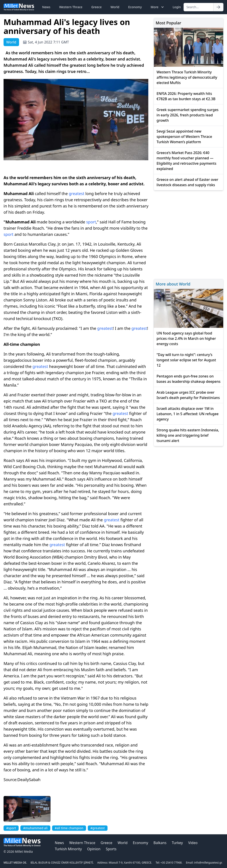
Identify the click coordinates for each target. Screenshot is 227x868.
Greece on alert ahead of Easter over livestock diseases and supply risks (187, 182)
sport (91, 222)
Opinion (94, 849)
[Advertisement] (189, 234)
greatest (76, 194)
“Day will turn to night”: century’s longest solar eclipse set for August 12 (186, 360)
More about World (173, 284)
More (158, 7)
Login (177, 7)
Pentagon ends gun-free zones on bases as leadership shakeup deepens (188, 379)
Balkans (160, 843)
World (115, 7)
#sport (11, 828)
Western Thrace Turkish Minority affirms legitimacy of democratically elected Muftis (187, 77)
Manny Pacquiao (76, 444)
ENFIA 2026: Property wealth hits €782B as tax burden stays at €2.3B (186, 96)
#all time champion (69, 828)
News (46, 7)
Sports (111, 849)
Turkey (177, 843)
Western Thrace (71, 7)
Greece (97, 7)
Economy (135, 7)
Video (193, 843)
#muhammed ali (35, 828)
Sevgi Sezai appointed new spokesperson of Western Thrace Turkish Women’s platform (184, 137)
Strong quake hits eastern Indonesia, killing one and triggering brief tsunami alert (188, 435)
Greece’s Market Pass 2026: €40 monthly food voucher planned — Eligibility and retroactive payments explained (186, 161)
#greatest (98, 828)
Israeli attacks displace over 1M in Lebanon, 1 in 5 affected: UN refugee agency (188, 414)
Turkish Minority (68, 849)
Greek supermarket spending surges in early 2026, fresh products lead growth (187, 115)
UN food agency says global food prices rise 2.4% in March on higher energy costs (186, 338)
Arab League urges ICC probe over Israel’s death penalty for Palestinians (188, 395)
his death (17, 212)
